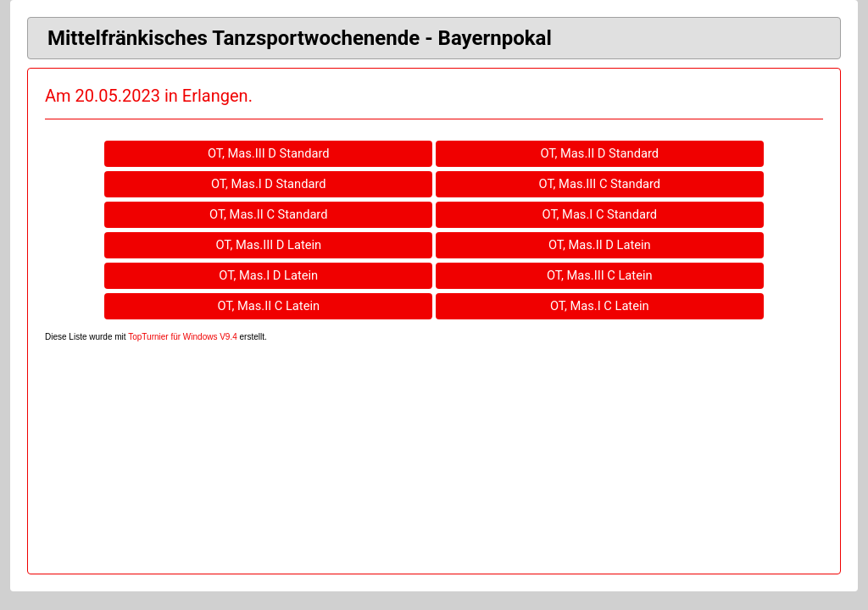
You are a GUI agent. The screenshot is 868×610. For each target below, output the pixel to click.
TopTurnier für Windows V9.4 (183, 337)
